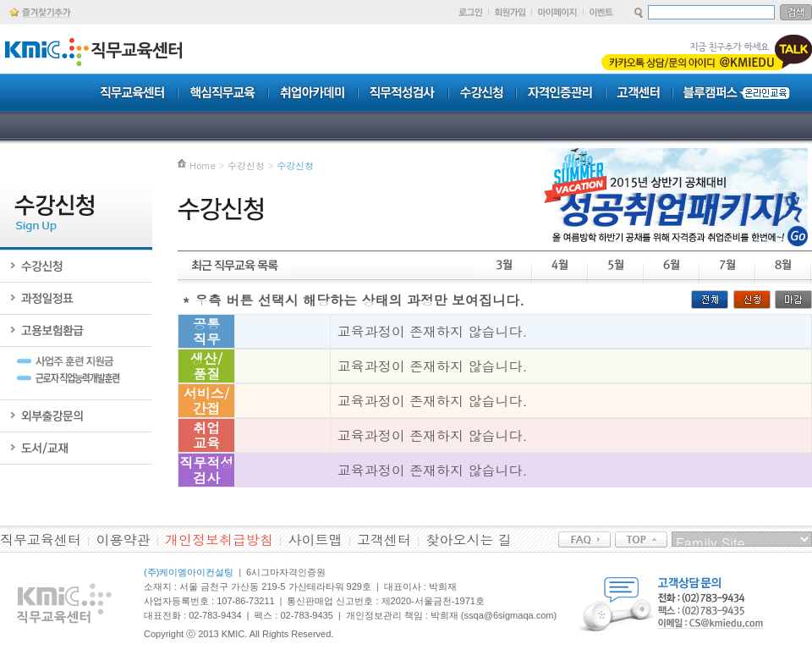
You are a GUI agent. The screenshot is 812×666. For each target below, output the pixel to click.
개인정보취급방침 (219, 539)
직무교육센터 (41, 539)
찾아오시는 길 (469, 539)
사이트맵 (315, 539)
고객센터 (384, 539)
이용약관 (123, 539)
